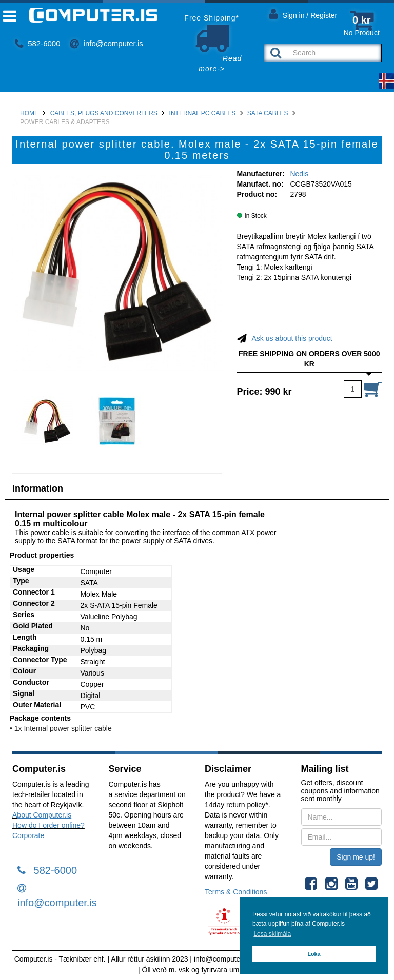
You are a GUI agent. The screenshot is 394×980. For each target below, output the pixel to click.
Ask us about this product (292, 338)
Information (38, 488)
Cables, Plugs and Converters (104, 113)
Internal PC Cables (203, 113)
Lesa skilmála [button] (272, 934)
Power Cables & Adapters (65, 122)
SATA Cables (268, 113)
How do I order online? (48, 825)
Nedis (299, 174)
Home (29, 113)
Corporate (28, 835)
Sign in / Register (303, 14)
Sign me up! (356, 857)
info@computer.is (106, 43)
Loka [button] (314, 954)
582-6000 (38, 43)
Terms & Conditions (236, 892)
